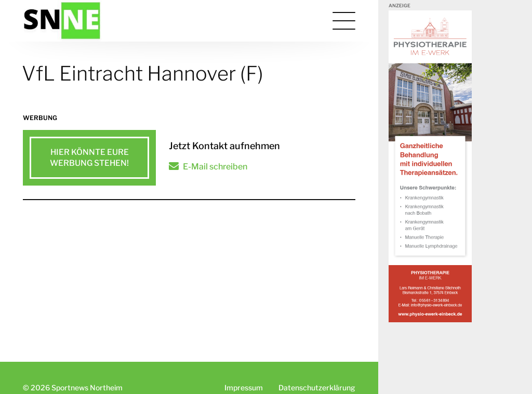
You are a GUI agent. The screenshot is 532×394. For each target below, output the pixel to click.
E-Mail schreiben (215, 167)
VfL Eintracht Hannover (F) (143, 73)
